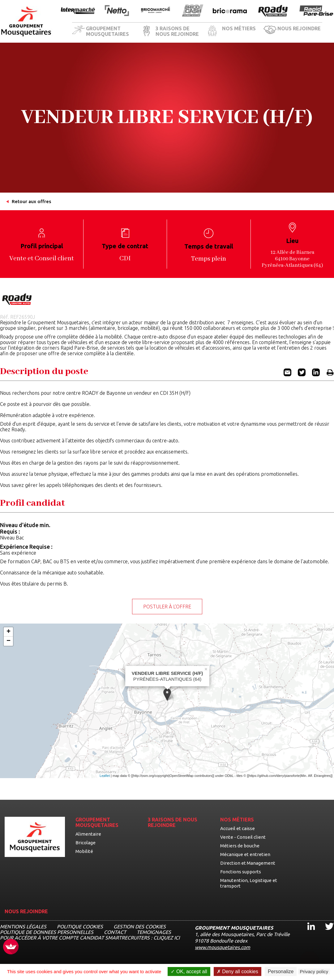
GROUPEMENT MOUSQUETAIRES (107, 31)
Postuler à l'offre (167, 607)
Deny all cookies (238, 971)
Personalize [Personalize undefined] (281, 971)
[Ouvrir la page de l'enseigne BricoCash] (193, 11)
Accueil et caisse (238, 828)
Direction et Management (248, 863)
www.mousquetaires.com (223, 947)
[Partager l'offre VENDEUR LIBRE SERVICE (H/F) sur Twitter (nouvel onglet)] (302, 375)
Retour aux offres (31, 201)
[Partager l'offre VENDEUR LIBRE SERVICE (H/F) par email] (287, 375)
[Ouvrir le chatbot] (309, 957)
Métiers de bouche (240, 846)
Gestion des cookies (140, 927)
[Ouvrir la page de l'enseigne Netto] (117, 11)
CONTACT (115, 932)
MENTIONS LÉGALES (23, 927)
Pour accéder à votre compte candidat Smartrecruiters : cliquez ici (90, 938)
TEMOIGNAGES (154, 932)
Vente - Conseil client (243, 837)
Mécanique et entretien (245, 854)
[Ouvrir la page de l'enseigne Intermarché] (78, 11)
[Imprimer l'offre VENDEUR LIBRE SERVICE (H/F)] (330, 375)
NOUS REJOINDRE (299, 28)
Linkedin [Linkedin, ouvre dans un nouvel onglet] (307, 921)
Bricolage (86, 843)
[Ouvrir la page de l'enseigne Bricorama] (230, 11)
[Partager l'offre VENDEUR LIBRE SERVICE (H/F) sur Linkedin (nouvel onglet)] (316, 375)
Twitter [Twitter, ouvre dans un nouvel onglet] (325, 921)
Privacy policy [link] (314, 971)
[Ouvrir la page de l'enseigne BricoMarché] (156, 11)
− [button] (9, 641)
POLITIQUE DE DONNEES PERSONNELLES (47, 932)
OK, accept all (189, 971)
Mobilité (84, 851)
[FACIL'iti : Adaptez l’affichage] (11, 947)
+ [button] (9, 632)
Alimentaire (88, 834)
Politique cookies (80, 927)
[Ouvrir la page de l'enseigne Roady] (273, 11)
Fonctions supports (241, 872)
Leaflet (105, 776)
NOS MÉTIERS (239, 28)
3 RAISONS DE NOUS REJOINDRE (177, 31)
